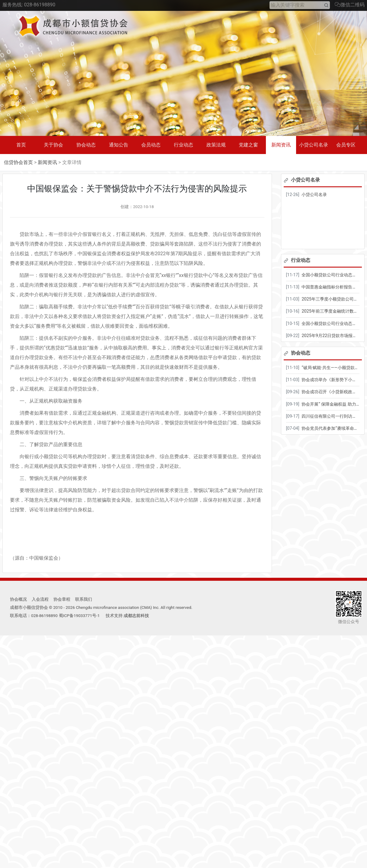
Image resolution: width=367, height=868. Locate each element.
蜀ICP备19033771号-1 (79, 616)
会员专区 (346, 145)
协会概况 (18, 599)
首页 (21, 145)
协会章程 (62, 599)
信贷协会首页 (18, 162)
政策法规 (216, 145)
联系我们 (84, 599)
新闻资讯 (281, 145)
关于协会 (53, 145)
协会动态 (86, 145)
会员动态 (151, 145)
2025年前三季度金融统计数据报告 (334, 311)
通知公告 (119, 145)
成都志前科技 (136, 616)
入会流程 (40, 599)
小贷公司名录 (314, 145)
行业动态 (183, 145)
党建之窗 (248, 145)
